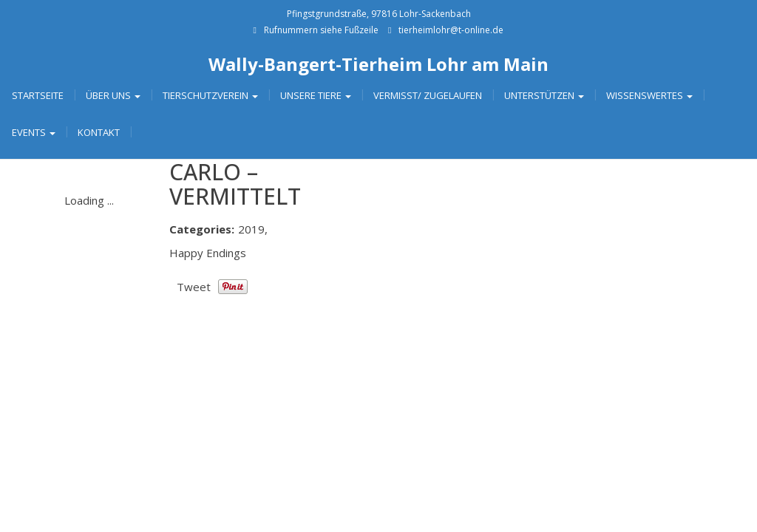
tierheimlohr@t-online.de (451, 30)
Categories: (202, 229)
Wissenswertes (649, 95)
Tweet (194, 287)
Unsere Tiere (316, 95)
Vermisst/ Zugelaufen (428, 95)
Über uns (113, 95)
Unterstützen (544, 95)
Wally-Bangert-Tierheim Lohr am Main (378, 64)
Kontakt (99, 132)
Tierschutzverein (210, 95)
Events (34, 132)
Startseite (38, 95)
